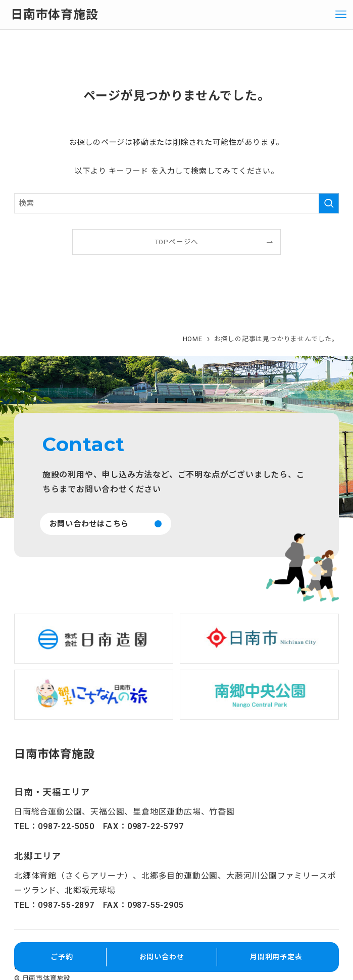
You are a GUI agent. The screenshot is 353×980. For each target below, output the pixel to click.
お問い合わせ (162, 957)
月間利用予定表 (276, 957)
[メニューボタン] (341, 15)
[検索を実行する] (329, 203)
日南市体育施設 (55, 15)
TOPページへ (177, 242)
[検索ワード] (176, 203)
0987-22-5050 (66, 826)
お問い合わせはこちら (89, 524)
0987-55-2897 (66, 905)
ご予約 (62, 957)
